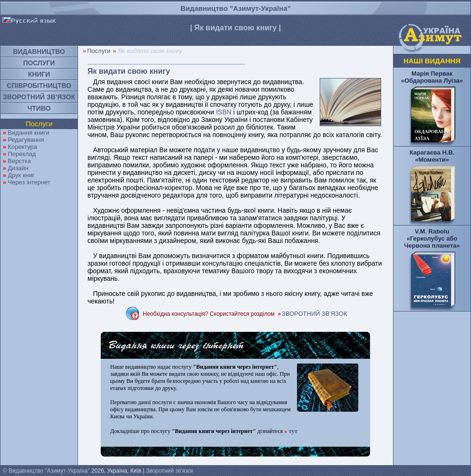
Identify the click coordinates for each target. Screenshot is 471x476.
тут (293, 431)
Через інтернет (29, 182)
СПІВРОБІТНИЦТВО (39, 86)
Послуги (99, 51)
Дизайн (18, 168)
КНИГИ (39, 74)
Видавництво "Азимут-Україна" (235, 8)
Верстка (19, 161)
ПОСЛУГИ (39, 63)
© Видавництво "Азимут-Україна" (46, 471)
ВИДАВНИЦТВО (39, 52)
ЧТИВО (39, 108)
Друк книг (21, 175)
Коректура (22, 147)
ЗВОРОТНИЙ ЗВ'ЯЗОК (39, 97)
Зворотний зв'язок (170, 471)
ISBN (224, 112)
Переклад (22, 154)
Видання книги (28, 133)
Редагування (26, 140)
